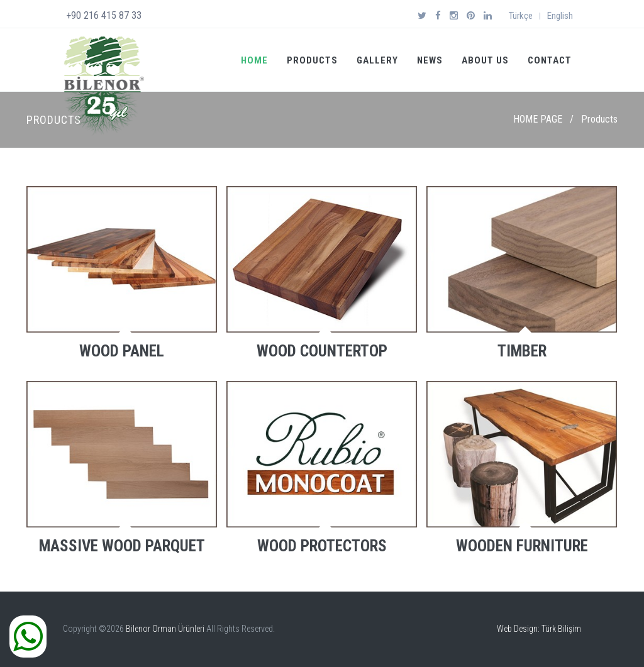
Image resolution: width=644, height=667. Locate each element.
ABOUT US (485, 60)
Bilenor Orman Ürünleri (165, 629)
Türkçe (521, 16)
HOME (254, 60)
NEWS (430, 60)
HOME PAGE (538, 119)
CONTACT (550, 60)
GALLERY (377, 60)
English (560, 16)
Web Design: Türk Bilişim (539, 629)
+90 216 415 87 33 (104, 15)
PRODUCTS (312, 60)
